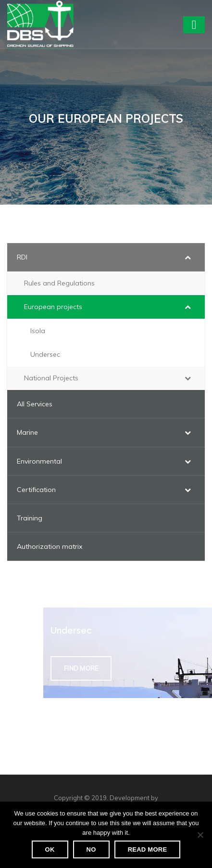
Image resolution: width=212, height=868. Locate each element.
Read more (148, 849)
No (91, 849)
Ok (50, 849)
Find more (81, 668)
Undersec (71, 630)
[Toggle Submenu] (188, 257)
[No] (200, 835)
